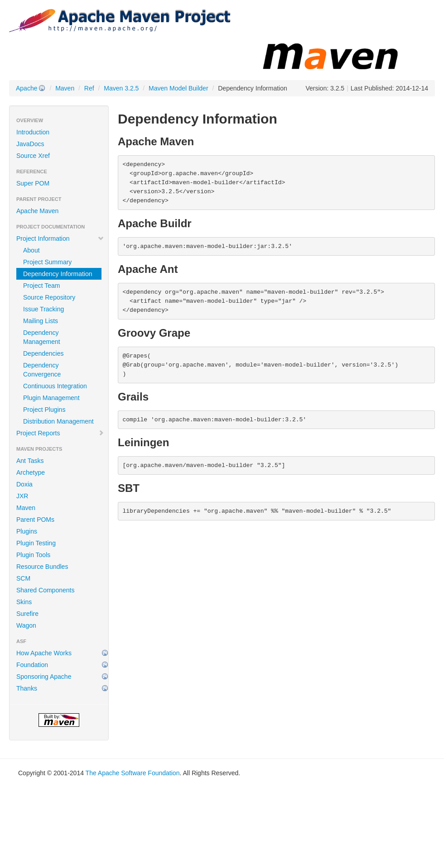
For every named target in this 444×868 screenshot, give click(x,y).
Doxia (24, 484)
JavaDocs (30, 144)
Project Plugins (44, 410)
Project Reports (60, 433)
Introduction (33, 132)
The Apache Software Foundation (133, 773)
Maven (65, 88)
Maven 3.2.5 (121, 88)
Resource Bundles (42, 567)
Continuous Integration (55, 386)
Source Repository (49, 297)
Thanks (27, 688)
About (31, 250)
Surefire (27, 614)
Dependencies (43, 353)
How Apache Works (44, 653)
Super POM (33, 183)
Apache (27, 88)
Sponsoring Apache (44, 677)
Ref (89, 88)
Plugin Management (51, 398)
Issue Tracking (43, 309)
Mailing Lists (41, 321)
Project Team (41, 286)
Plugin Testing (36, 543)
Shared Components (45, 590)
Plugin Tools (33, 555)
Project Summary (47, 262)
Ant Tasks (30, 461)
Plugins (27, 531)
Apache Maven (37, 211)
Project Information (60, 238)
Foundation (32, 665)
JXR (22, 496)
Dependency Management (42, 337)
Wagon (26, 625)
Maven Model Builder (179, 88)
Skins (24, 602)
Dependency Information (58, 274)
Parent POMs (35, 520)
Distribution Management (58, 421)
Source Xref (33, 156)
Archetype (31, 472)
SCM (23, 578)
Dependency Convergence (42, 370)
